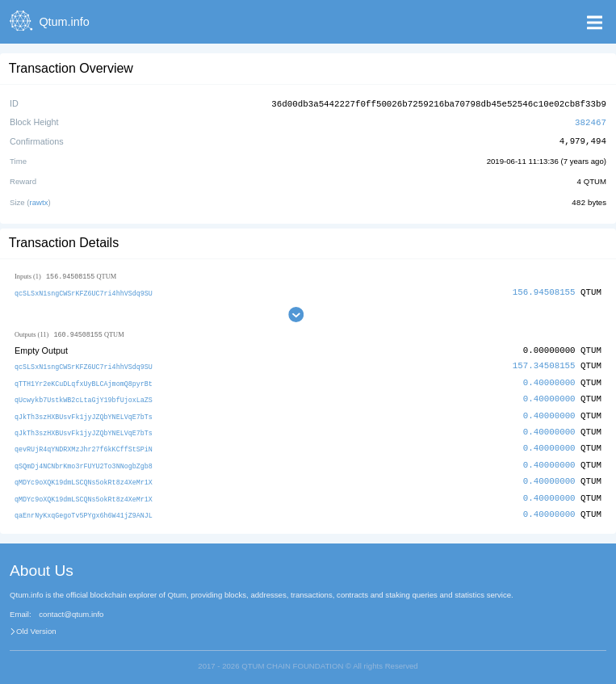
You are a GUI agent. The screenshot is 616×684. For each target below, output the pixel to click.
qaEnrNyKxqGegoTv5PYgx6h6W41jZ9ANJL (84, 508)
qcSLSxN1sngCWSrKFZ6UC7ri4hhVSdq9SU (84, 290)
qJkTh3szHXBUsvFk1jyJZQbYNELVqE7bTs (84, 412)
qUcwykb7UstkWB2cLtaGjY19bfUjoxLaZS (84, 396)
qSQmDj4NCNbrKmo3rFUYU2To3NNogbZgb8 (84, 461)
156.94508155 (544, 290)
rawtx (39, 200)
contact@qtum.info (71, 607)
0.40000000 (549, 380)
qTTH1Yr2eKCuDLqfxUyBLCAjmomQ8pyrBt (84, 381)
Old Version (36, 625)
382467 (591, 121)
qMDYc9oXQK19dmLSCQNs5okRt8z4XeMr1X (84, 476)
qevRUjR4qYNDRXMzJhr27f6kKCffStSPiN (84, 445)
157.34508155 (544, 364)
